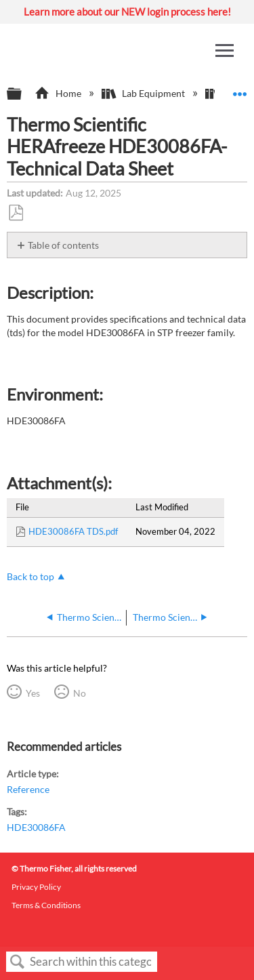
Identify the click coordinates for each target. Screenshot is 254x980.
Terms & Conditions (46, 905)
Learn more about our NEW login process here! (127, 12)
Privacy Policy (36, 887)
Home (59, 93)
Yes (33, 693)
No (80, 693)
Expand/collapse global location (240, 90)
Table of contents (63, 245)
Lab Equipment (144, 93)
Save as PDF (16, 213)
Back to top (30, 576)
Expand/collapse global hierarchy (23, 94)
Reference (28, 789)
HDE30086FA (36, 827)
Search (18, 962)
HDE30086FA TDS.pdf (73, 531)
